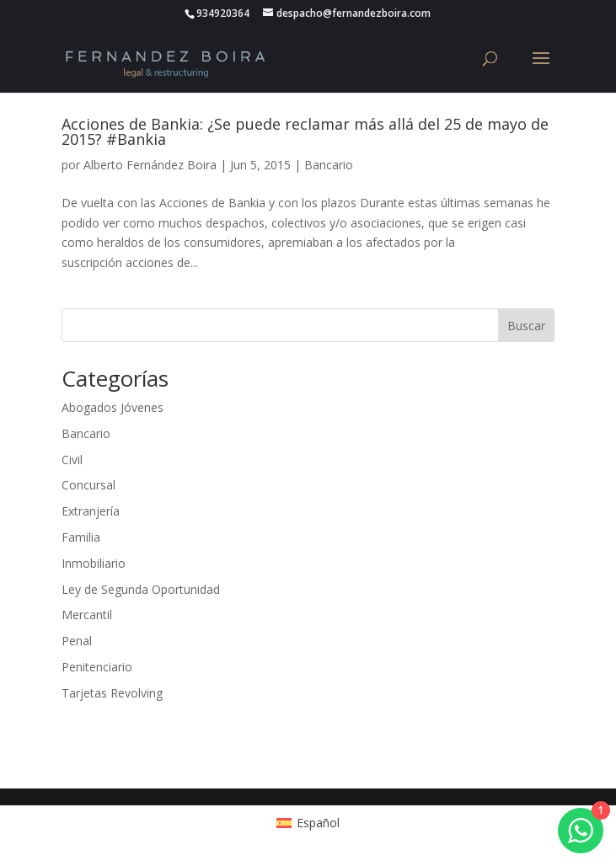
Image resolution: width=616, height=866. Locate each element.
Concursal (88, 485)
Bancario (329, 165)
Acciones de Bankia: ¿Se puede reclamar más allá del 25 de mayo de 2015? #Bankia (305, 131)
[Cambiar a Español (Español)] (308, 823)
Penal (77, 641)
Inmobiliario (94, 563)
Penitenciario (97, 667)
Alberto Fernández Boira (150, 165)
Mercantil (87, 615)
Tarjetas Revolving (112, 693)
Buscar (526, 326)
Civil (72, 460)
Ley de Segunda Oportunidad (141, 589)
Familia (81, 537)
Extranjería (91, 511)
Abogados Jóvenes (112, 407)
